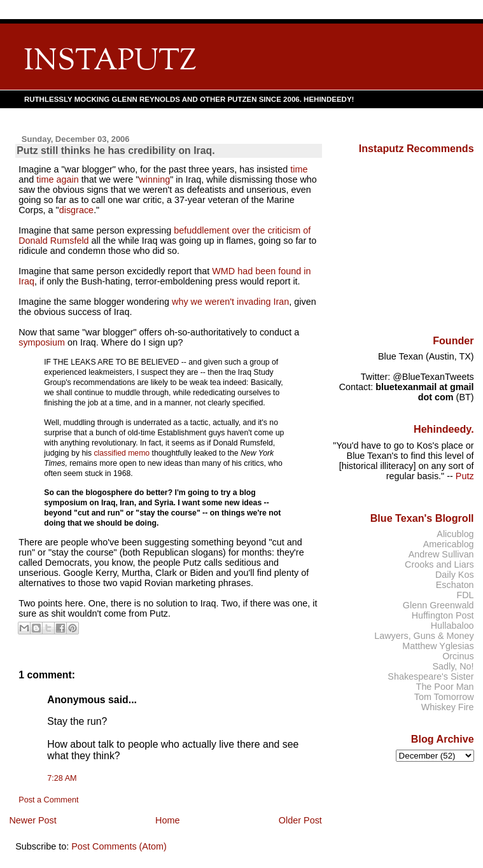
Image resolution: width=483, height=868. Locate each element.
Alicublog (455, 534)
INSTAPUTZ (110, 62)
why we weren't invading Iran (230, 302)
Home (167, 820)
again (67, 179)
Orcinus (458, 656)
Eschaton (455, 585)
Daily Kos (455, 575)
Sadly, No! (453, 666)
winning (154, 179)
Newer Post (32, 820)
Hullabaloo (452, 626)
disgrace (76, 210)
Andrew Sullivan (441, 554)
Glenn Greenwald (438, 605)
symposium (42, 342)
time (299, 169)
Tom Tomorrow (444, 697)
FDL (465, 595)
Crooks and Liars (439, 564)
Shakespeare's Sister (430, 676)
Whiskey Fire (448, 707)
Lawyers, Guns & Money (424, 636)
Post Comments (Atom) (119, 846)
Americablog (449, 544)
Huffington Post (443, 615)
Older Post (300, 820)
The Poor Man (445, 687)
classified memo (122, 453)
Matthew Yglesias (438, 646)
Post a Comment (48, 800)
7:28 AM (62, 778)
